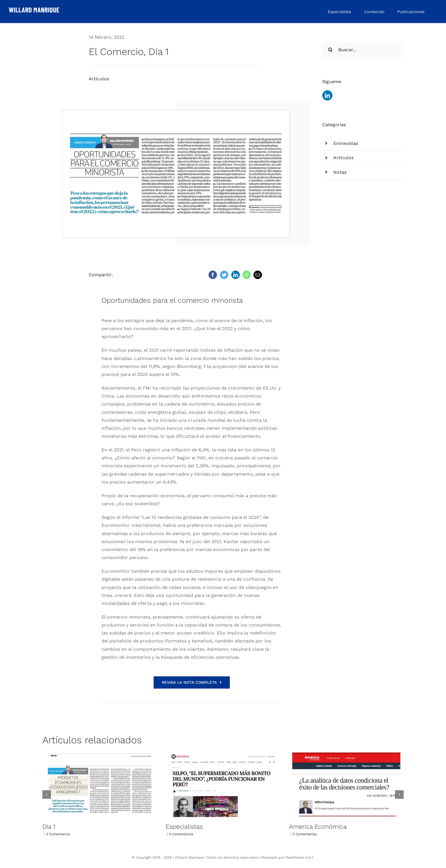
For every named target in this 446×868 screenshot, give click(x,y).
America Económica (318, 827)
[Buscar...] (363, 50)
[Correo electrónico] (258, 275)
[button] (47, 795)
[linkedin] (327, 95)
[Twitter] (224, 275)
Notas (340, 172)
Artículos (99, 79)
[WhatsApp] (247, 275)
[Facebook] (213, 275)
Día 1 (49, 827)
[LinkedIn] (236, 275)
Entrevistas (346, 143)
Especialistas (184, 827)
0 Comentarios (58, 834)
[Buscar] (330, 50)
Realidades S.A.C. (300, 857)
